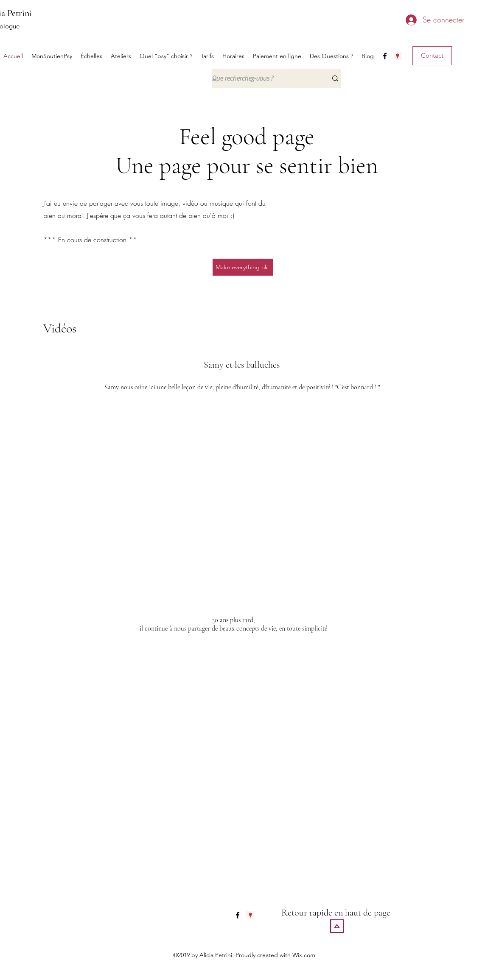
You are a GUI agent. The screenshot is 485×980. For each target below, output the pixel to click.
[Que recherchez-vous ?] (263, 78)
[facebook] (385, 56)
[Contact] (432, 56)
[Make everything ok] (243, 267)
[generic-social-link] (398, 56)
